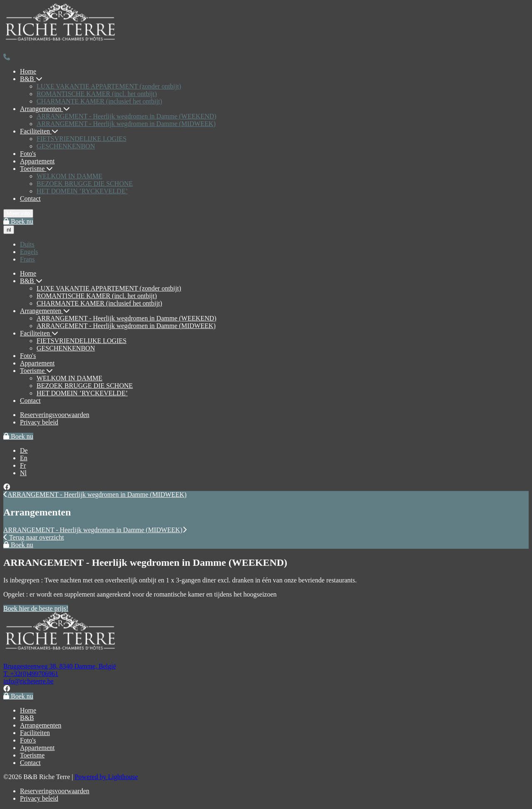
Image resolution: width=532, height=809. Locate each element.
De (24, 450)
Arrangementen (45, 109)
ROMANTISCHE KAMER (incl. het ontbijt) (97, 94)
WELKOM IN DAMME (69, 176)
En (24, 458)
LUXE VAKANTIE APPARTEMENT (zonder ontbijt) (109, 86)
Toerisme (36, 169)
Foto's (28, 154)
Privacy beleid (39, 422)
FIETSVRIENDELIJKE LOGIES (81, 139)
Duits (27, 244)
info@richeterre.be (28, 681)
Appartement (37, 161)
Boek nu (18, 221)
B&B (31, 79)
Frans (27, 259)
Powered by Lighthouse (106, 777)
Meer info (18, 213)
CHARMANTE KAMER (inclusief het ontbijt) (99, 101)
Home (28, 71)
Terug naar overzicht (34, 537)
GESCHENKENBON (66, 146)
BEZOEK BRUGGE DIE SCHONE (85, 184)
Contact (30, 199)
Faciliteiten (39, 131)
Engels (29, 252)
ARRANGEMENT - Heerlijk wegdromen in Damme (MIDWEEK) (126, 124)
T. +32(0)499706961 (31, 674)
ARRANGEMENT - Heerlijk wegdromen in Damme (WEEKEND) (127, 116)
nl (9, 230)
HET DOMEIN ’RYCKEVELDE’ (82, 191)
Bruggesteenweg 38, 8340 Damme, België (60, 666)
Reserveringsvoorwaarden (55, 415)
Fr (23, 465)
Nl (23, 473)
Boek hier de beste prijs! (36, 608)
